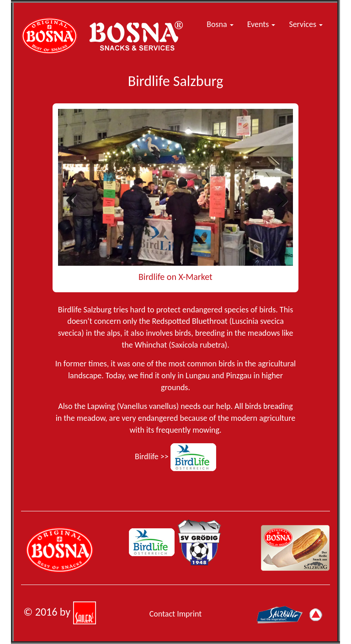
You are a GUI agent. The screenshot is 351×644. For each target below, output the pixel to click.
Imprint (189, 614)
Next (279, 198)
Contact (163, 614)
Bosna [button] (220, 24)
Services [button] (306, 24)
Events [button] (261, 24)
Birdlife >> (175, 456)
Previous (72, 198)
